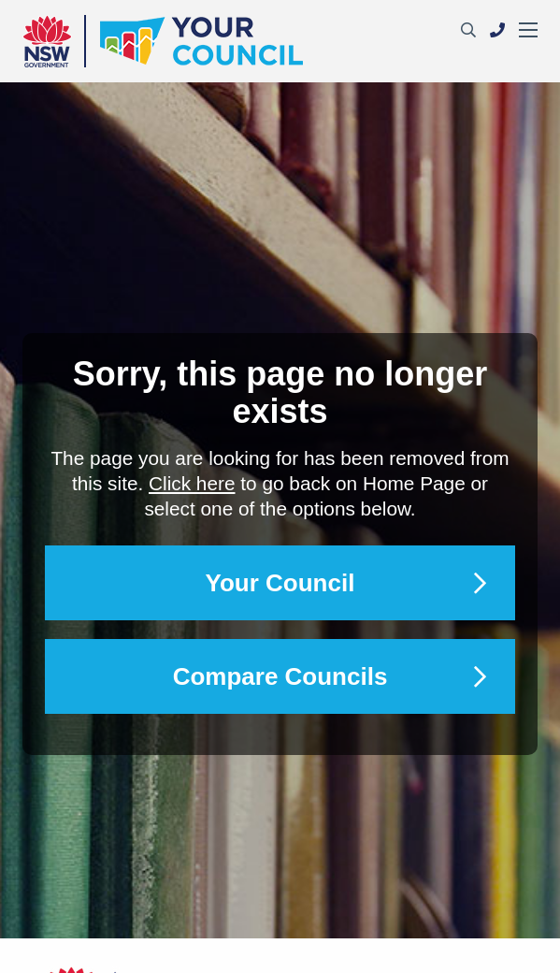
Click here (192, 483)
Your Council (280, 583)
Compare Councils (280, 676)
